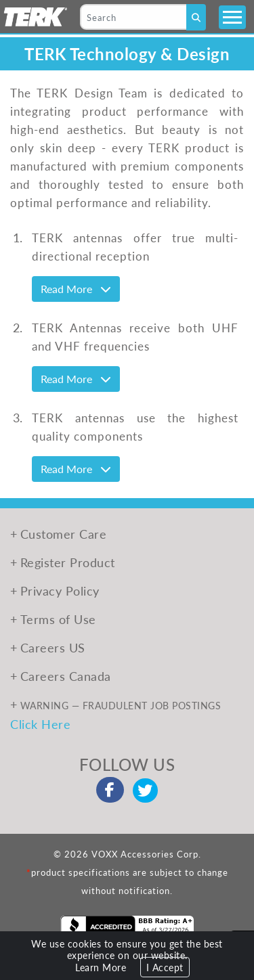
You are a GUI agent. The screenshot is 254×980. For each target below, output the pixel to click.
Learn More (101, 967)
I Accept (165, 967)
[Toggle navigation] (232, 17)
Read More (76, 289)
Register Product (68, 562)
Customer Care (64, 534)
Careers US (53, 647)
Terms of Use (58, 619)
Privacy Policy (60, 591)
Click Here (40, 724)
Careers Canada (66, 676)
